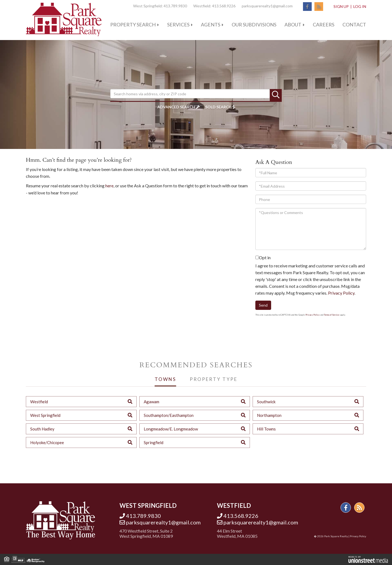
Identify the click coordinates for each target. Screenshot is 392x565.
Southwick (266, 402)
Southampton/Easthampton (169, 415)
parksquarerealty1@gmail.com (267, 6)
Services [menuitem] (178, 25)
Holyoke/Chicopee (47, 442)
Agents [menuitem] (211, 25)
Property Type (214, 379)
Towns (165, 379)
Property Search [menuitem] (133, 25)
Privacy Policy (341, 293)
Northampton (269, 415)
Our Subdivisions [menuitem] (254, 25)
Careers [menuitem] (324, 25)
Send (263, 305)
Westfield (39, 402)
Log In (360, 6)
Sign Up (341, 6)
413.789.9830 (175, 6)
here (109, 186)
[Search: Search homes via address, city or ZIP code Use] (190, 94)
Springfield (154, 442)
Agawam (151, 402)
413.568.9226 (224, 6)
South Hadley (42, 429)
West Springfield (45, 415)
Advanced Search (176, 107)
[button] (276, 95)
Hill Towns (266, 429)
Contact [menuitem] (354, 25)
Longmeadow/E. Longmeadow (171, 429)
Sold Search (218, 107)
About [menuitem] (293, 25)
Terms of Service (332, 315)
